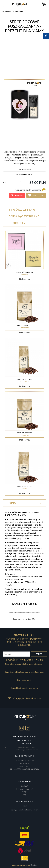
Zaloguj (24, 792)
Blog (25, 795)
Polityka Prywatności (24, 789)
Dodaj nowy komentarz (22, 619)
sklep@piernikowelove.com (27, 698)
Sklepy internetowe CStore (21, 865)
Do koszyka (24, 279)
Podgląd (19, 195)
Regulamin (25, 786)
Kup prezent (38, 195)
